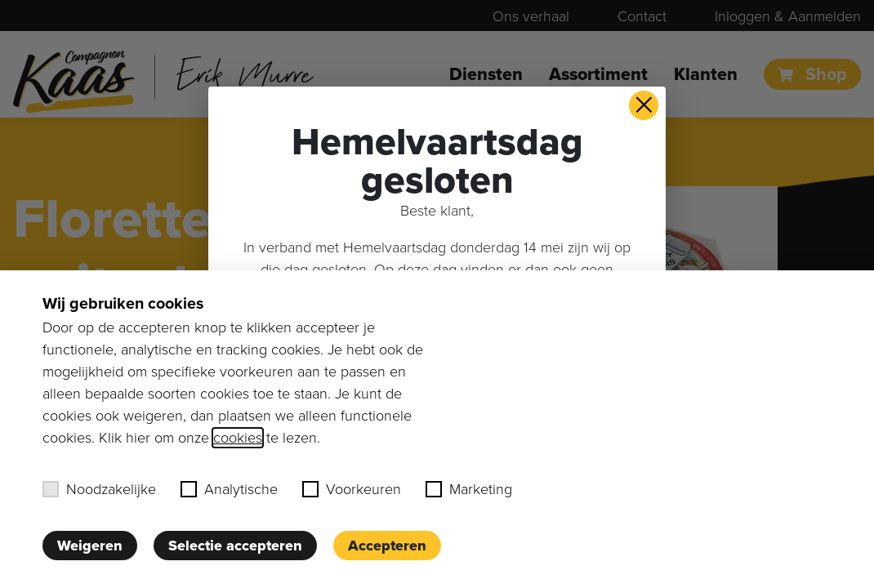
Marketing (469, 489)
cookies (238, 438)
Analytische (229, 489)
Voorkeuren (352, 489)
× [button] (644, 105)
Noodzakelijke (99, 489)
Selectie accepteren (235, 546)
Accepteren (387, 546)
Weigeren (90, 546)
